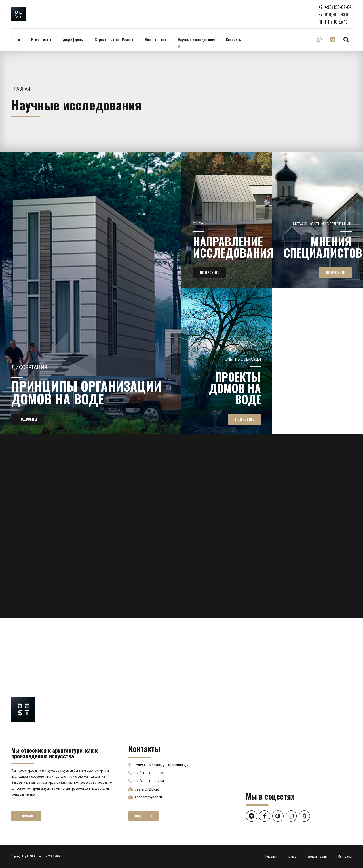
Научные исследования (196, 39)
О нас (16, 39)
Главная (21, 89)
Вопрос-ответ (156, 39)
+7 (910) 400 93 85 (334, 14)
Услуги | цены (73, 39)
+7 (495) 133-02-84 (335, 7)
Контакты (234, 39)
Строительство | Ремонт (114, 39)
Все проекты (41, 39)
